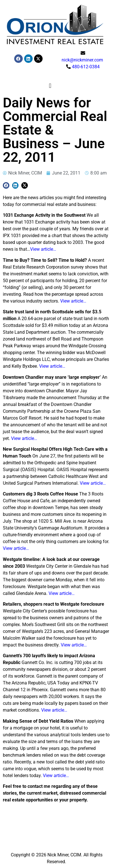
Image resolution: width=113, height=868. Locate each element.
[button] (50, 86)
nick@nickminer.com (82, 60)
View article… (43, 249)
